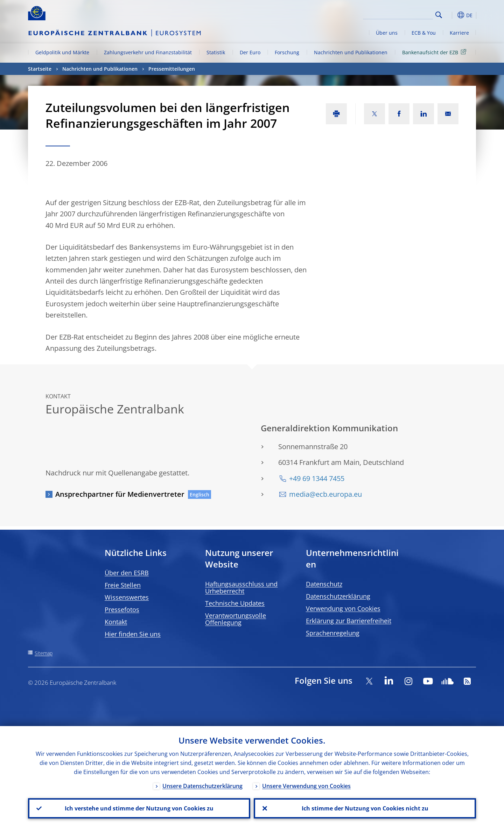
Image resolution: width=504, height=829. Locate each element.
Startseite (40, 69)
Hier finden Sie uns (133, 634)
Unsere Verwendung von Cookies (306, 786)
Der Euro (250, 52)
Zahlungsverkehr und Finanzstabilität (148, 52)
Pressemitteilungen (172, 69)
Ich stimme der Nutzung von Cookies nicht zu (365, 808)
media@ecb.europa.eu (325, 494)
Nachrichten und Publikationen (351, 52)
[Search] (398, 14)
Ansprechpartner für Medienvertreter (120, 494)
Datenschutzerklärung (338, 596)
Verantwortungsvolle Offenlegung (236, 619)
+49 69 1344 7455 (317, 478)
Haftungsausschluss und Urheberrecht (241, 587)
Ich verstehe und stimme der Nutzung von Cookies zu (139, 808)
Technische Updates (235, 603)
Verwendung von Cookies (343, 608)
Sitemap (44, 653)
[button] (451, 15)
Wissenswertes (127, 597)
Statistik (216, 52)
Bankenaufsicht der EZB (435, 52)
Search (439, 15)
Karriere (459, 33)
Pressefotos (122, 609)
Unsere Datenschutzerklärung (202, 786)
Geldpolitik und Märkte (62, 52)
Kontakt (116, 622)
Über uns (387, 33)
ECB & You (424, 33)
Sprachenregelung (333, 633)
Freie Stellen (123, 585)
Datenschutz (324, 584)
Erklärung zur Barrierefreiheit (349, 621)
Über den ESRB (127, 573)
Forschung (287, 52)
